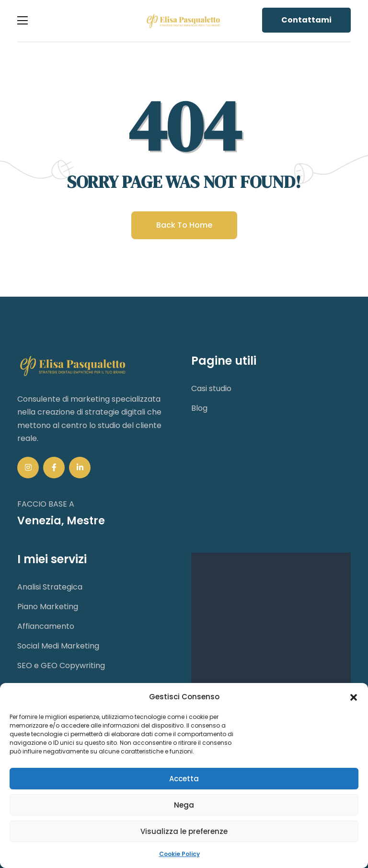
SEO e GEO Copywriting (61, 665)
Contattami (306, 20)
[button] (354, 697)
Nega (184, 805)
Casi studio (211, 388)
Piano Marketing (48, 607)
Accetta (184, 779)
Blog (199, 408)
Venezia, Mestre (61, 521)
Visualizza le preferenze (184, 831)
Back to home (184, 225)
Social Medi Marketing (58, 646)
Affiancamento (46, 626)
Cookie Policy (179, 854)
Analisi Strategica (50, 587)
